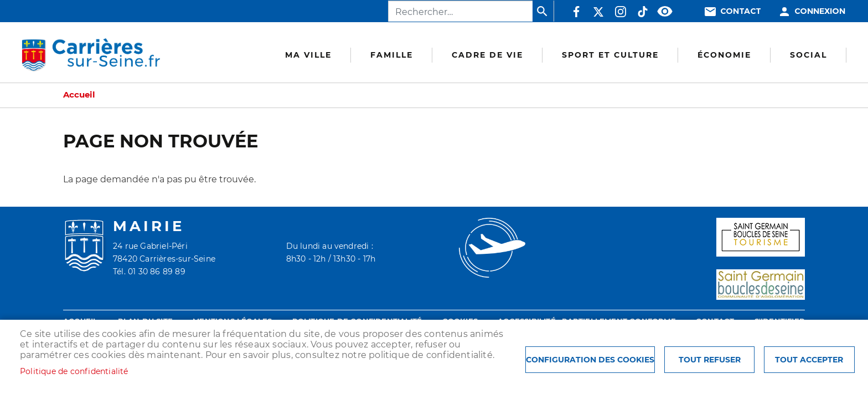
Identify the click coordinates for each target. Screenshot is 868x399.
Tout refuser (710, 360)
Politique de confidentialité (74, 371)
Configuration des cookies (590, 360)
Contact (741, 11)
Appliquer (543, 11)
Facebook (576, 12)
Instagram (621, 12)
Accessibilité (665, 12)
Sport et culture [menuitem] (610, 55)
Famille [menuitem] (392, 55)
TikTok (643, 12)
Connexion (820, 11)
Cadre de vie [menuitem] (487, 55)
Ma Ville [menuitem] (308, 55)
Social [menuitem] (808, 55)
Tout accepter (809, 360)
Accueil (79, 95)
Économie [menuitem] (724, 55)
